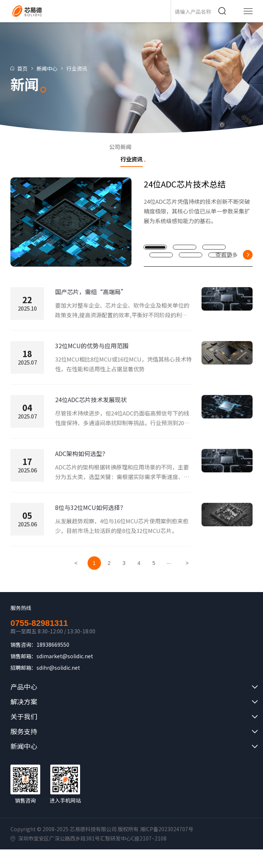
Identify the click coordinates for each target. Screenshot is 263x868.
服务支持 (24, 731)
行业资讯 (81, 68)
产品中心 (24, 687)
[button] (155, 247)
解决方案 (24, 701)
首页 (27, 68)
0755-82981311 (39, 623)
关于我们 (24, 716)
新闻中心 (51, 68)
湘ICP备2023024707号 (167, 829)
